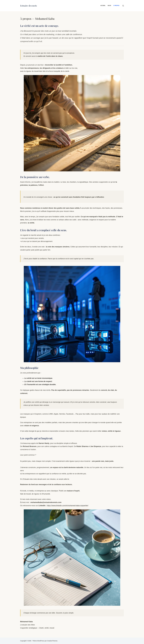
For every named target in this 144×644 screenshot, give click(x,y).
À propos (116, 6)
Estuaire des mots (29, 6)
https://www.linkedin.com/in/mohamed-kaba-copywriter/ (68, 506)
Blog (109, 6)
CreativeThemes (52, 641)
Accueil (103, 6)
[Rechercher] (123, 6)
